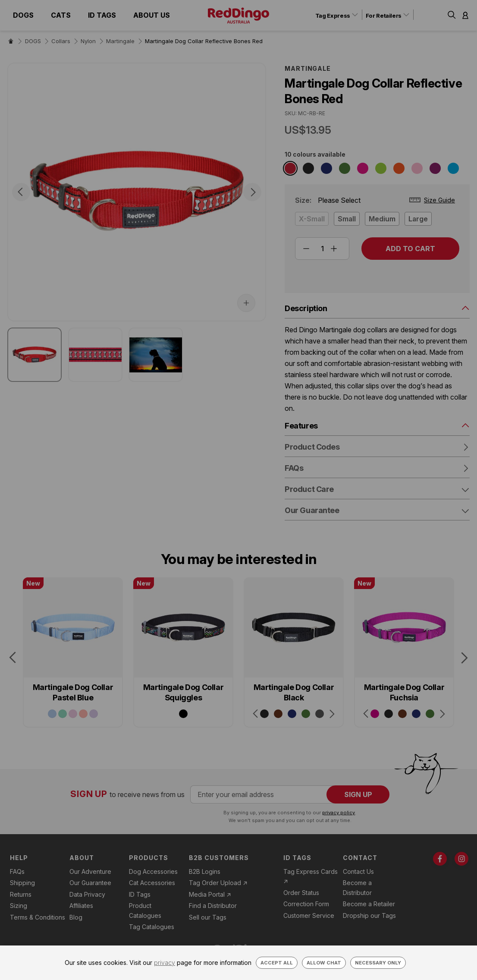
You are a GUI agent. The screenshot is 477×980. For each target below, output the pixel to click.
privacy (165, 963)
